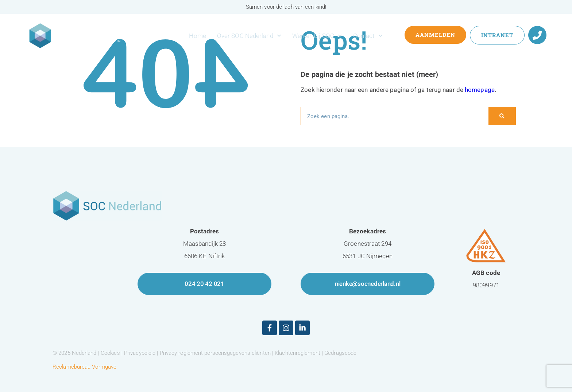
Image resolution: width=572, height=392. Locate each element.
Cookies (110, 353)
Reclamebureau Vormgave (84, 367)
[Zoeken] (502, 116)
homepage (480, 90)
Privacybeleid (140, 353)
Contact (368, 36)
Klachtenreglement (297, 353)
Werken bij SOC (317, 36)
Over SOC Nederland (249, 36)
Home (197, 36)
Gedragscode (340, 353)
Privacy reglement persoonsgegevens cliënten (215, 353)
